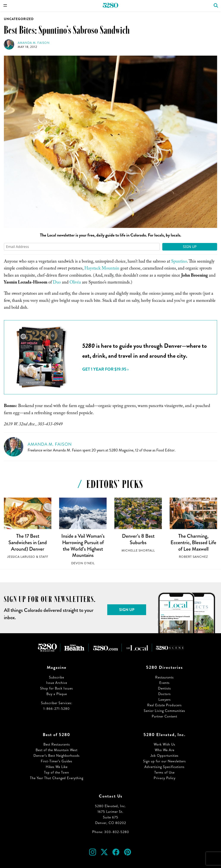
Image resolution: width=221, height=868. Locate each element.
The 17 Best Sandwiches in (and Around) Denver (28, 542)
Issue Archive (57, 683)
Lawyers (165, 700)
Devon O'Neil (83, 563)
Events (164, 683)
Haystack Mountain (102, 269)
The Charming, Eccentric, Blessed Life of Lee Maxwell (193, 542)
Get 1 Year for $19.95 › (105, 369)
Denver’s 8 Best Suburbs (138, 539)
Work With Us (164, 744)
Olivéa (75, 283)
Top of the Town (57, 772)
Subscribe (57, 677)
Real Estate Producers (164, 705)
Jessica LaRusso (21, 557)
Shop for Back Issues (57, 688)
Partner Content (164, 716)
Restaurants (164, 677)
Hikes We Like (57, 767)
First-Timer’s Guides (57, 761)
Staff (44, 557)
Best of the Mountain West (57, 750)
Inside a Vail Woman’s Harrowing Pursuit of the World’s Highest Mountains (83, 546)
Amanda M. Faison (34, 43)
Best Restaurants (57, 744)
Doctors (164, 694)
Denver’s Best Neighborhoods (57, 756)
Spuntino (179, 262)
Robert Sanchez (193, 557)
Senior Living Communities (164, 711)
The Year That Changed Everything (57, 778)
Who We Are (165, 750)
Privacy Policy (165, 778)
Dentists (164, 688)
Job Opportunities (164, 756)
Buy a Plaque (57, 694)
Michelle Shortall (138, 551)
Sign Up (190, 247)
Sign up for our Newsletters (164, 761)
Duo (57, 283)
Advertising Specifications (164, 767)
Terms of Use (164, 772)
